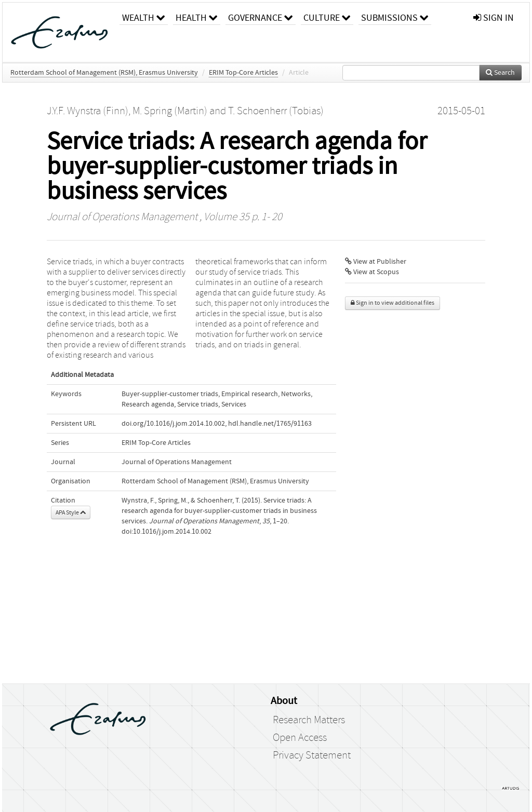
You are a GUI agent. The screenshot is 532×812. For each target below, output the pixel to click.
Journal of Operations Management (122, 217)
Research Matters (309, 720)
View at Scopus (372, 272)
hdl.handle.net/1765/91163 (270, 424)
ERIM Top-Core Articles (243, 73)
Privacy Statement (312, 755)
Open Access (300, 738)
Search (500, 73)
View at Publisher (376, 262)
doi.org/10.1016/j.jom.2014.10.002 (173, 424)
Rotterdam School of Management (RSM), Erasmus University (104, 73)
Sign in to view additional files (393, 303)
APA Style (71, 512)
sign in (494, 18)
